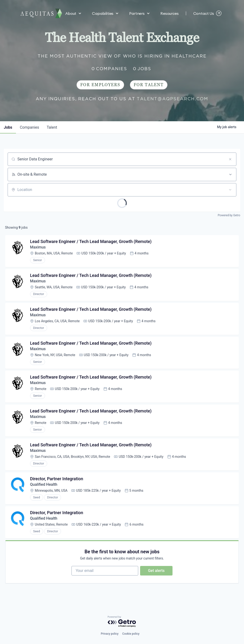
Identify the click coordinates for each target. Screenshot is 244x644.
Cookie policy (131, 634)
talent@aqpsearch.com (173, 99)
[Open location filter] (230, 190)
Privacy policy (110, 634)
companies (29, 127)
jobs (8, 127)
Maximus (38, 247)
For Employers (100, 85)
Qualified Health (44, 484)
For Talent (149, 85)
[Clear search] (230, 159)
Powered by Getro (229, 215)
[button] (73, 10)
